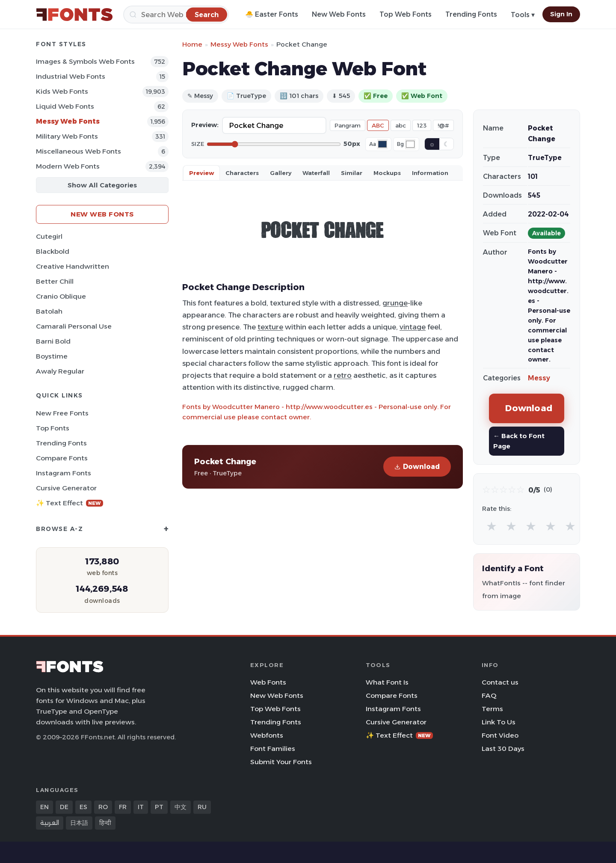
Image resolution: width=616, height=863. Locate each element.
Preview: (205, 125)
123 (422, 125)
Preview (201, 173)
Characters (242, 173)
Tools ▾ (523, 15)
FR (123, 807)
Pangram (348, 125)
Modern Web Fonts (68, 166)
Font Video (500, 735)
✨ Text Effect (70, 503)
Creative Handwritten (73, 266)
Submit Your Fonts (281, 762)
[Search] (176, 15)
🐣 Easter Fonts (272, 14)
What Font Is (387, 682)
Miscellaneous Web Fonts (78, 151)
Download (417, 467)
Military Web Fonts (67, 136)
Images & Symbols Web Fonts (85, 61)
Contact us (500, 682)
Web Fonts (268, 682)
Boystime (52, 356)
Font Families (273, 749)
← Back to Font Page (519, 441)
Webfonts (267, 735)
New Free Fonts (62, 413)
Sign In (561, 14)
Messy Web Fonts (68, 121)
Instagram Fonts (64, 473)
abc (401, 125)
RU (202, 807)
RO (103, 807)
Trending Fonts (471, 14)
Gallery (281, 173)
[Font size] (274, 144)
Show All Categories (102, 185)
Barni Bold (53, 341)
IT (141, 807)
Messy (539, 378)
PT (159, 807)
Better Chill (55, 281)
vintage (413, 327)
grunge (395, 303)
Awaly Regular (60, 371)
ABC (378, 125)
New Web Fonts (339, 14)
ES (83, 807)
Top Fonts (53, 428)
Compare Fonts (62, 458)
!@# (443, 125)
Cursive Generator (66, 488)
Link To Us (499, 722)
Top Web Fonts (406, 14)
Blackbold (53, 251)
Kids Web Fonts (62, 91)
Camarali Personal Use (74, 326)
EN (44, 807)
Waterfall (316, 173)
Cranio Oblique (61, 296)
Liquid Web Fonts (65, 106)
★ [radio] (492, 526)
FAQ (489, 695)
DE (64, 807)
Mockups (387, 173)
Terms (492, 709)
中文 (181, 807)
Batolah (49, 311)
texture (270, 327)
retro (343, 375)
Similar (352, 173)
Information (430, 173)
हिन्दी (105, 823)
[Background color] (410, 144)
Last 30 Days (503, 749)
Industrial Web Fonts (71, 76)
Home (192, 44)
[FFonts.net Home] (74, 15)
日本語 (79, 823)
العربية (50, 823)
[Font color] (382, 144)
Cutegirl (49, 236)
